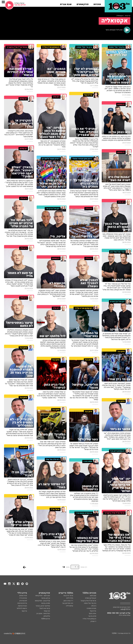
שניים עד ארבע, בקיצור (43, 606)
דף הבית (128, 16)
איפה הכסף (93, 613)
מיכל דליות (70, 598)
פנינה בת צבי (92, 616)
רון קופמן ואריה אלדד (89, 619)
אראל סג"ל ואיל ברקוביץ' (88, 601)
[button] (97, 4)
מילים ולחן (47, 616)
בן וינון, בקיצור (46, 598)
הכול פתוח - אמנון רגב (43, 613)
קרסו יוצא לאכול (45, 608)
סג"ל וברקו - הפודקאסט (42, 601)
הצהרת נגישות (22, 606)
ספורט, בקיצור (45, 603)
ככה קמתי (47, 611)
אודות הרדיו (23, 598)
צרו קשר (24, 611)
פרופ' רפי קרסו (68, 596)
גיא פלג (94, 606)
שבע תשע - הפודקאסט (43, 596)
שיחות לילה (69, 606)
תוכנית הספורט (91, 608)
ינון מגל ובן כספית (91, 598)
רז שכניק (93, 621)
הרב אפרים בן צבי (68, 603)
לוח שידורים (23, 601)
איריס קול (93, 611)
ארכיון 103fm (46, 619)
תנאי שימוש (23, 596)
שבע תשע (93, 596)
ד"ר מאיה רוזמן (68, 601)
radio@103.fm (125, 609)
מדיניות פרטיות (22, 603)
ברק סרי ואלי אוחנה (90, 603)
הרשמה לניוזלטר (22, 608)
